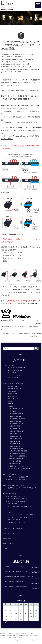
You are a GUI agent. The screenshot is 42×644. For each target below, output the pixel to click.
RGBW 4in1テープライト (15, 522)
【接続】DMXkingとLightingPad (13, 582)
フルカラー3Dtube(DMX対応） (17, 501)
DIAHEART (11, 394)
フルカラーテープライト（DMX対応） (19, 517)
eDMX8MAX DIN (15, 409)
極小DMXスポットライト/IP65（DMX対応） (21, 488)
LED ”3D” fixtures (9, 494)
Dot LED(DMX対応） (14, 504)
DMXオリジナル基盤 (10, 474)
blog (6, 62)
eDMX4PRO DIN (15, 449)
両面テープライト (13, 520)
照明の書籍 (7, 538)
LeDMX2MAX (10, 57)
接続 (12, 411)
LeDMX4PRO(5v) (15, 72)
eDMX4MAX (9, 59)
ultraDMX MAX (15, 434)
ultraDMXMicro (15, 436)
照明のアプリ (7, 543)
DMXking (25, 69)
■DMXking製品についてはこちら (13, 320)
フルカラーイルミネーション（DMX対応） (21, 515)
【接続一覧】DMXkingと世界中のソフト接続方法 (18, 577)
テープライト (7, 512)
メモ (5, 548)
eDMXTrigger (14, 464)
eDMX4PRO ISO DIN (13, 69)
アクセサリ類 (14, 461)
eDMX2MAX (19, 59)
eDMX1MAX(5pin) (16, 414)
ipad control (11, 386)
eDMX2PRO (8, 67)
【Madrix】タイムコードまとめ (13, 566)
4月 (21, 36)
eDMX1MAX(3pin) (16, 431)
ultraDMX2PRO (9, 64)
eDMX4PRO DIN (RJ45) (18, 451)
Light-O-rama (12, 399)
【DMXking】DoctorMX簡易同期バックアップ (20, 123)
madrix (10, 401)
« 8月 (5, 622)
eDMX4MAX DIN (15, 424)
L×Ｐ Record (12, 378)
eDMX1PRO (14, 441)
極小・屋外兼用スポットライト (13, 485)
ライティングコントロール (11, 384)
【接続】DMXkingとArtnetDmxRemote (15, 587)
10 (21, 34)
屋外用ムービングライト (11, 533)
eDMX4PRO (18, 67)
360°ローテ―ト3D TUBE (15, 496)
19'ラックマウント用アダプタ (19, 469)
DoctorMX (11, 391)
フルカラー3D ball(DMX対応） (17, 499)
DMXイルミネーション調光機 (17, 477)
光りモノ (10, 373)
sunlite (10, 396)
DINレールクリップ (16, 466)
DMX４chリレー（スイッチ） (17, 479)
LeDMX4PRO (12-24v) (17, 456)
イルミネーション (13, 375)
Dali (9, 404)
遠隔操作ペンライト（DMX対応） (14, 528)
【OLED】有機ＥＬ (13, 370)
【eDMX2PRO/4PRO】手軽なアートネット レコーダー (20, 571)
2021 (21, 37)
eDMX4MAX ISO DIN (17, 419)
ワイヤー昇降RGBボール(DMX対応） (19, 506)
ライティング (7, 365)
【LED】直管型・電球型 (15, 368)
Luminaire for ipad (13, 389)
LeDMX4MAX (15, 54)
